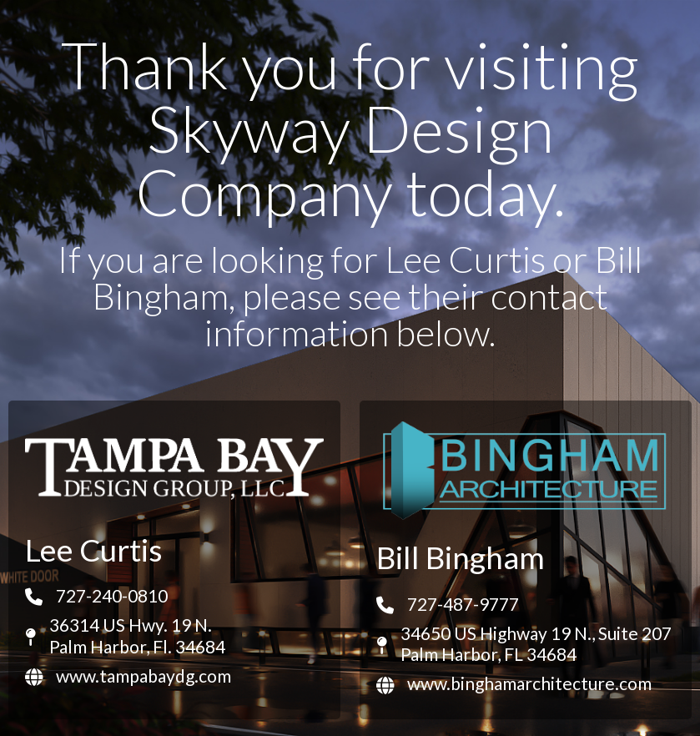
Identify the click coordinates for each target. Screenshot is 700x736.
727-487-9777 (463, 604)
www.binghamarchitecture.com (529, 683)
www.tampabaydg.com (144, 676)
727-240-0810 (112, 595)
